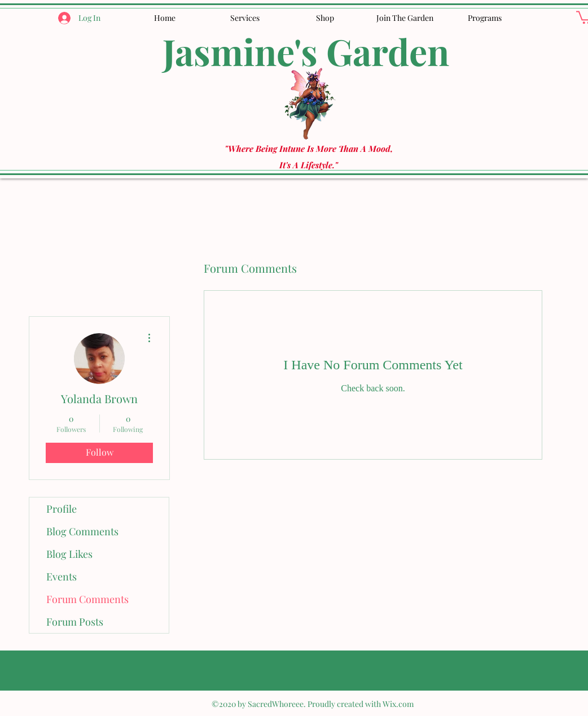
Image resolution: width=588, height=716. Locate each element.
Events (62, 577)
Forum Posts (75, 622)
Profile (62, 509)
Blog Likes (69, 554)
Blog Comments (82, 531)
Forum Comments (87, 599)
